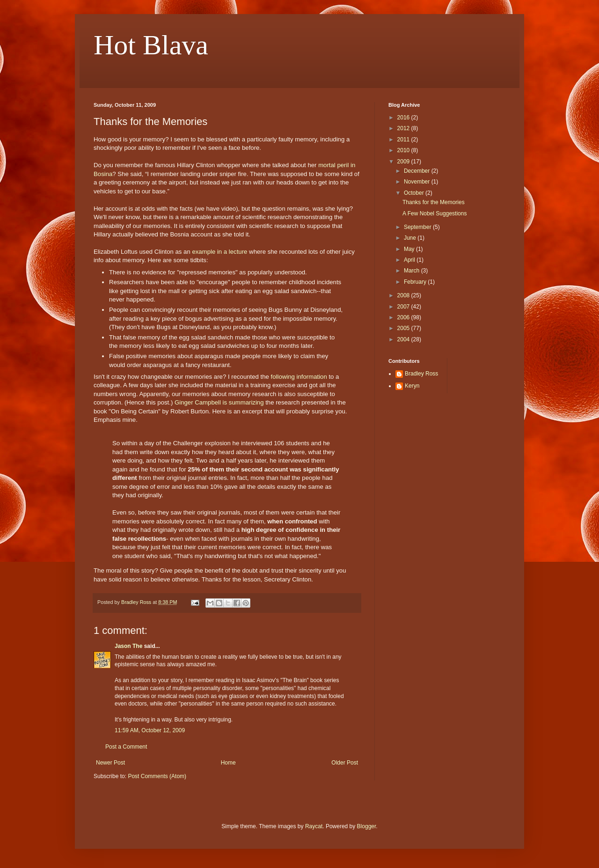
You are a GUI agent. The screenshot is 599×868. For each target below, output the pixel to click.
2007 (404, 307)
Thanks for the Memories (434, 202)
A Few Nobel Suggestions (435, 213)
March (413, 271)
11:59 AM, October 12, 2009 (150, 730)
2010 (404, 150)
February (416, 282)
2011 (404, 140)
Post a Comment (126, 747)
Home (228, 763)
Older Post (345, 763)
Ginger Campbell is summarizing (219, 402)
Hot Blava (151, 45)
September (418, 227)
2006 (404, 317)
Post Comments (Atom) (157, 776)
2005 (404, 328)
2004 (404, 339)
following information (299, 377)
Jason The (128, 646)
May (410, 249)
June (411, 238)
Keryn (412, 386)
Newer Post (110, 763)
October (415, 193)
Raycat (314, 826)
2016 (404, 118)
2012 (404, 128)
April (410, 260)
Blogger (367, 826)
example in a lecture (219, 252)
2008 (404, 295)
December (418, 171)
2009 (404, 162)
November (418, 182)
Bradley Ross (421, 374)
